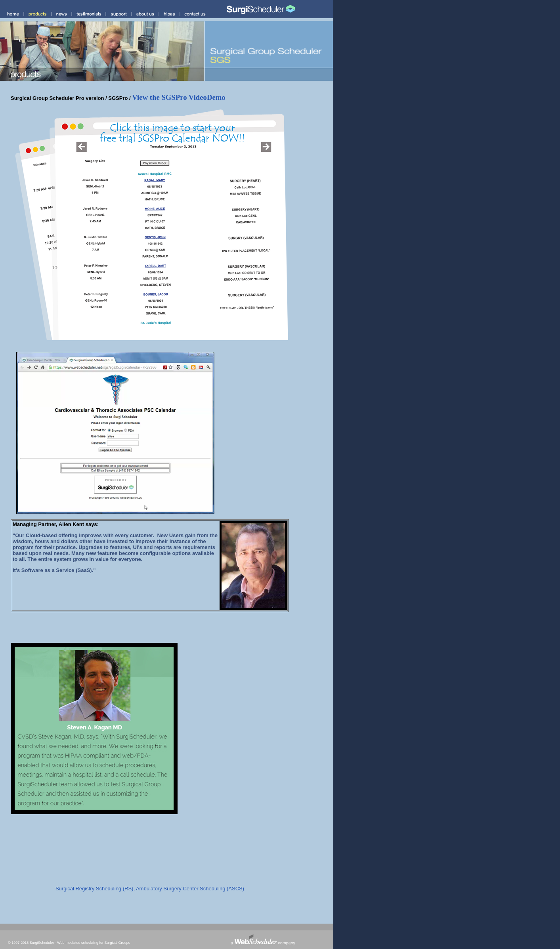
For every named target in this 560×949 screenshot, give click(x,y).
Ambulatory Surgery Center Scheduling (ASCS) (190, 889)
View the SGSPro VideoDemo (179, 97)
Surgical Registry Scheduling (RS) (95, 889)
